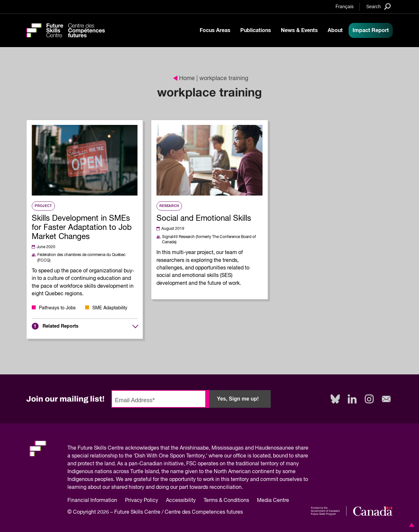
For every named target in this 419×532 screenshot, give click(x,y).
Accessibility (181, 501)
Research (169, 206)
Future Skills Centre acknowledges (118, 448)
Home (184, 78)
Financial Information (92, 501)
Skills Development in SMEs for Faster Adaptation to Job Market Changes (82, 228)
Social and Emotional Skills (204, 218)
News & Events (299, 30)
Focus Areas (215, 30)
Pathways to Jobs (57, 308)
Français (345, 7)
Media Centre (273, 501)
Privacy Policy (142, 501)
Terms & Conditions (226, 501)
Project (43, 206)
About (335, 30)
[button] (410, 525)
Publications (256, 30)
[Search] (379, 6)
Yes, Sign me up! (238, 399)
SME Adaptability (110, 308)
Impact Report (371, 30)
